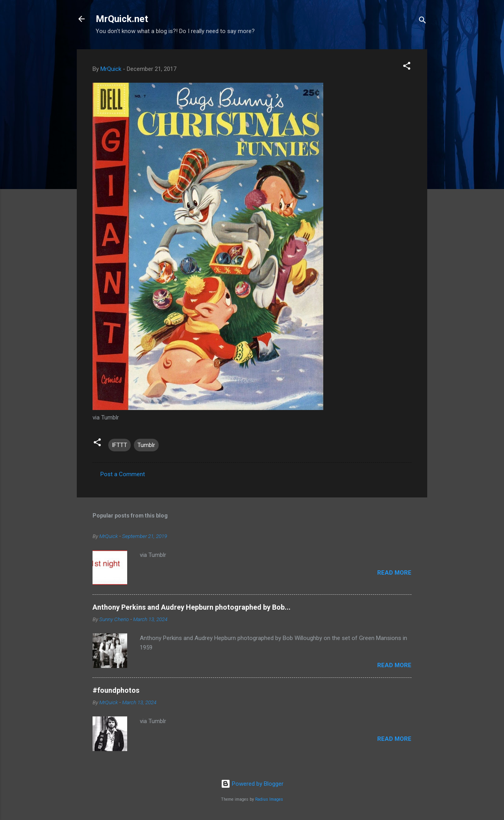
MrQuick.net (122, 19)
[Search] (422, 21)
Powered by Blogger (252, 784)
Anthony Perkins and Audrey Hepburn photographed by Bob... (192, 607)
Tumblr (146, 445)
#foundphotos (116, 690)
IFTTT (120, 445)
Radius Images (269, 799)
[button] (407, 67)
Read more (394, 573)
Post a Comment (123, 474)
